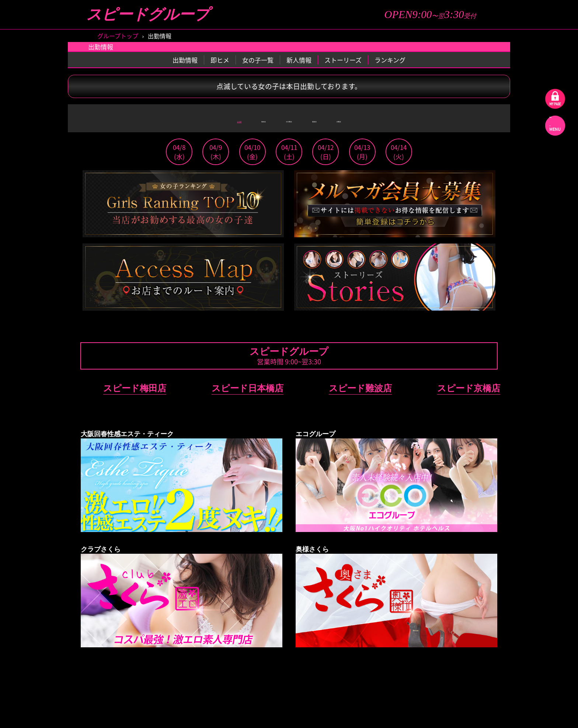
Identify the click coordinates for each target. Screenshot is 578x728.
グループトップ (118, 36)
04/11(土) (289, 152)
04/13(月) (362, 152)
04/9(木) (216, 152)
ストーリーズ (343, 60)
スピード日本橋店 (248, 388)
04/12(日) (326, 152)
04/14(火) (399, 152)
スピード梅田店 (135, 388)
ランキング (390, 60)
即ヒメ (220, 60)
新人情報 (299, 60)
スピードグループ (148, 15)
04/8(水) (179, 152)
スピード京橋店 (469, 388)
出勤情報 (185, 60)
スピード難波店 (360, 388)
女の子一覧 (258, 60)
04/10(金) (252, 152)
